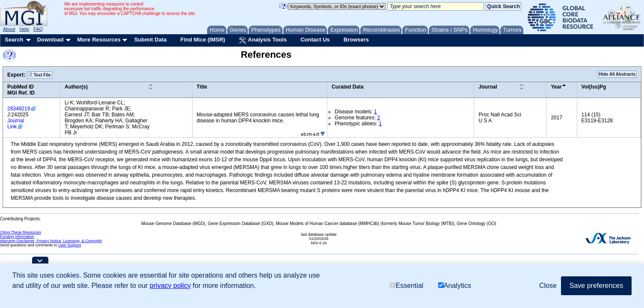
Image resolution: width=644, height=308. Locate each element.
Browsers (356, 40)
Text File (40, 75)
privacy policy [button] (170, 286)
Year (556, 87)
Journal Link (16, 124)
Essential (407, 286)
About (9, 29)
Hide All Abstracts (617, 74)
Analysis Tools (263, 40)
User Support (70, 245)
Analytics (455, 286)
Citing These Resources (21, 232)
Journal (488, 87)
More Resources (99, 40)
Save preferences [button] (596, 286)
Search (14, 40)
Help (24, 29)
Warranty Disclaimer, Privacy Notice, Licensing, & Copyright (51, 241)
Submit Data (151, 40)
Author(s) (76, 87)
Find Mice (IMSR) (203, 40)
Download (50, 40)
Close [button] (548, 286)
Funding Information (17, 237)
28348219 (19, 109)
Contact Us (315, 40)
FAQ (38, 29)
